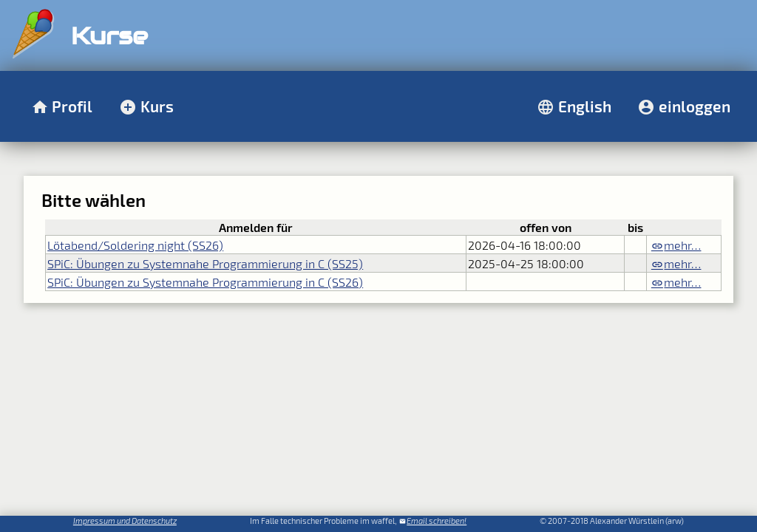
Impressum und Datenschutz (125, 521)
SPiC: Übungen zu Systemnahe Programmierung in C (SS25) (205, 263)
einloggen (695, 106)
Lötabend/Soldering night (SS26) (135, 245)
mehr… (682, 245)
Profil (72, 106)
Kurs (157, 106)
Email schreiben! (437, 521)
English (585, 106)
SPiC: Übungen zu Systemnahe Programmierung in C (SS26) (205, 282)
